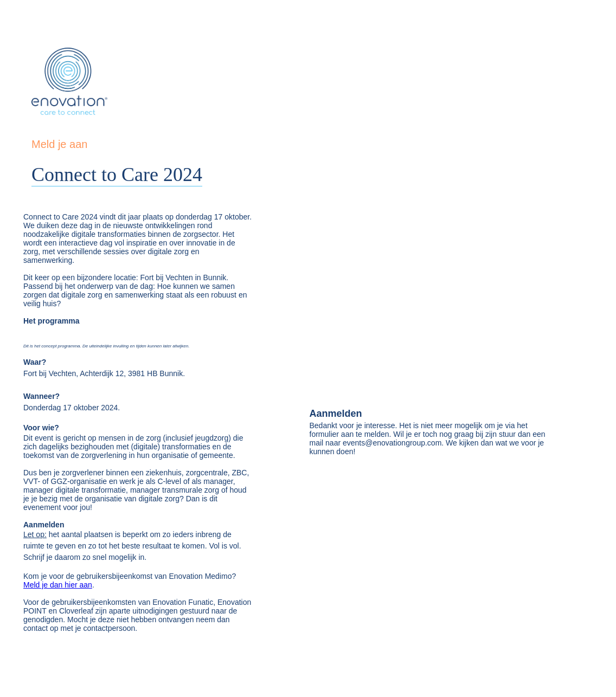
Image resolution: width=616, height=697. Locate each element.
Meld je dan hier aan (58, 585)
